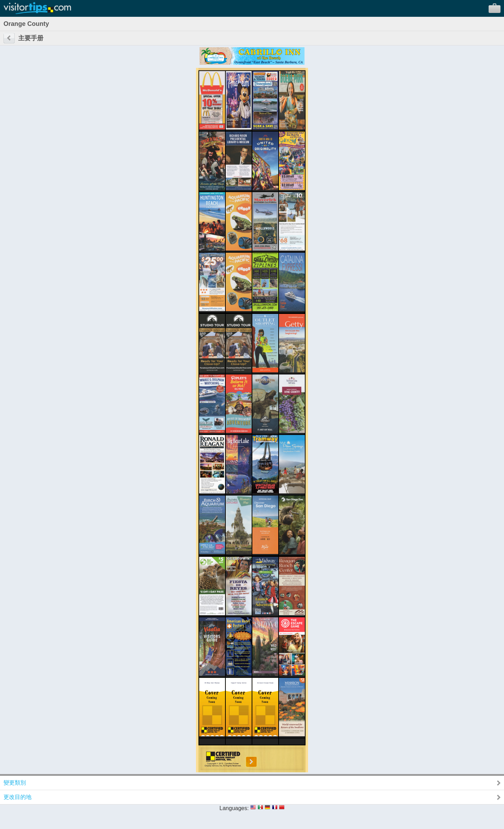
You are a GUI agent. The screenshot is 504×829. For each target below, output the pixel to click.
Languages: (234, 808)
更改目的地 (17, 797)
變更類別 (15, 783)
